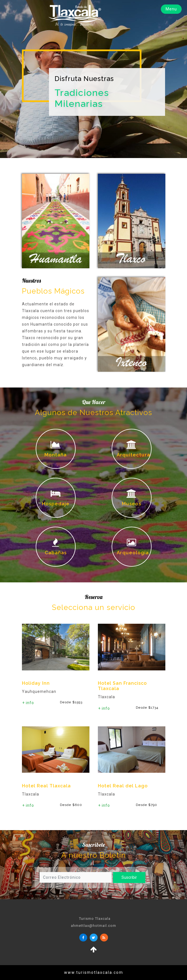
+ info (28, 703)
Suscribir (127, 877)
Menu (171, 9)
